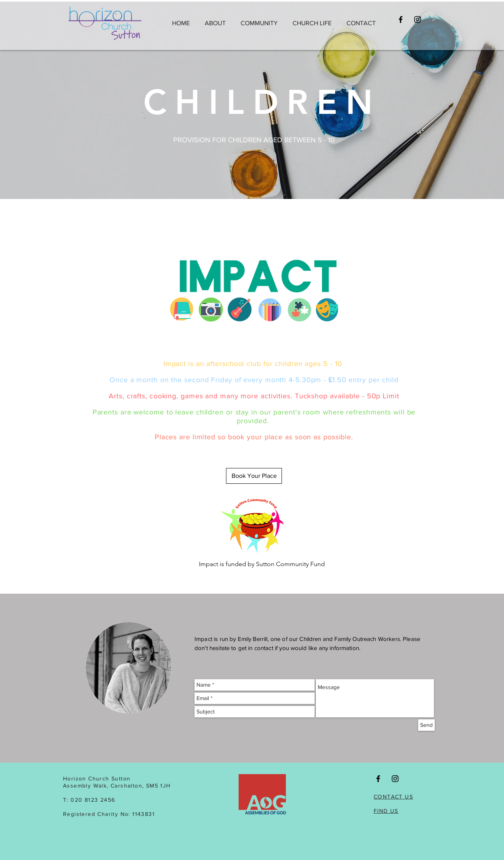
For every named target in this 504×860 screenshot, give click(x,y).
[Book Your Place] (254, 476)
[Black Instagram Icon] (418, 20)
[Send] (426, 725)
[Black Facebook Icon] (401, 20)
